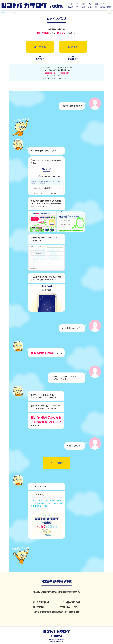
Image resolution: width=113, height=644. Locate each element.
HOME (3, 13)
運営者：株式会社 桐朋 (57, 640)
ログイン (73, 47)
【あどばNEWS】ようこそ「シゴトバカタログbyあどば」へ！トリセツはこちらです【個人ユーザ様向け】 (46, 503)
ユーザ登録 (40, 47)
